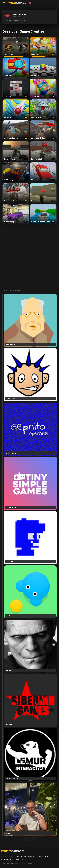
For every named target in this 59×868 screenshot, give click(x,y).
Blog (47, 856)
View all (29, 840)
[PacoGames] (13, 851)
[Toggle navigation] (4, 3)
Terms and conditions (36, 856)
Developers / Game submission (12, 859)
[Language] (31, 3)
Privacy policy (21, 856)
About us (12, 856)
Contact (4, 856)
